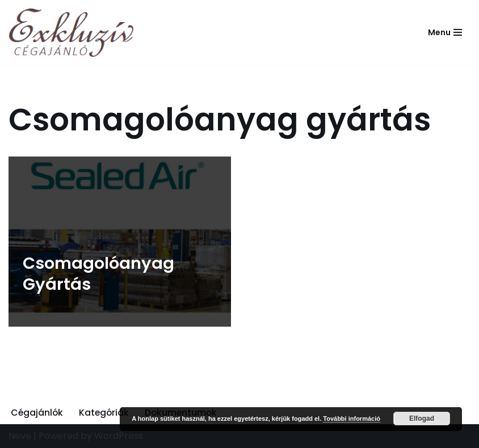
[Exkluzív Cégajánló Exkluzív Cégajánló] (74, 33)
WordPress (119, 436)
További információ (352, 419)
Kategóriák (106, 413)
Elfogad (422, 419)
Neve (20, 436)
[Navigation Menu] (445, 32)
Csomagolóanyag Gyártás (98, 274)
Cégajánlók (37, 413)
